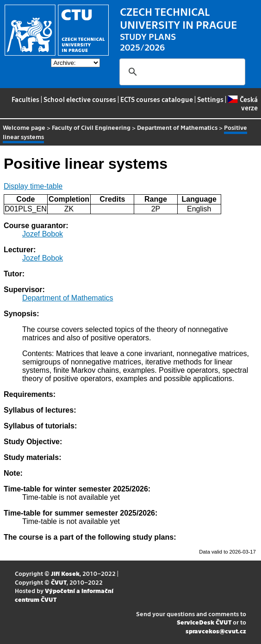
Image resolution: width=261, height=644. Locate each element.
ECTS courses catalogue (157, 99)
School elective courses (80, 99)
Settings (210, 99)
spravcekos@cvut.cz (216, 631)
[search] (181, 72)
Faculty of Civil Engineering (91, 127)
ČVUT (59, 582)
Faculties (25, 99)
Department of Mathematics (177, 127)
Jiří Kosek (65, 573)
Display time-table (33, 186)
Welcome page (24, 127)
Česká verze (242, 103)
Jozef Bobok (43, 234)
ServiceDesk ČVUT (204, 622)
